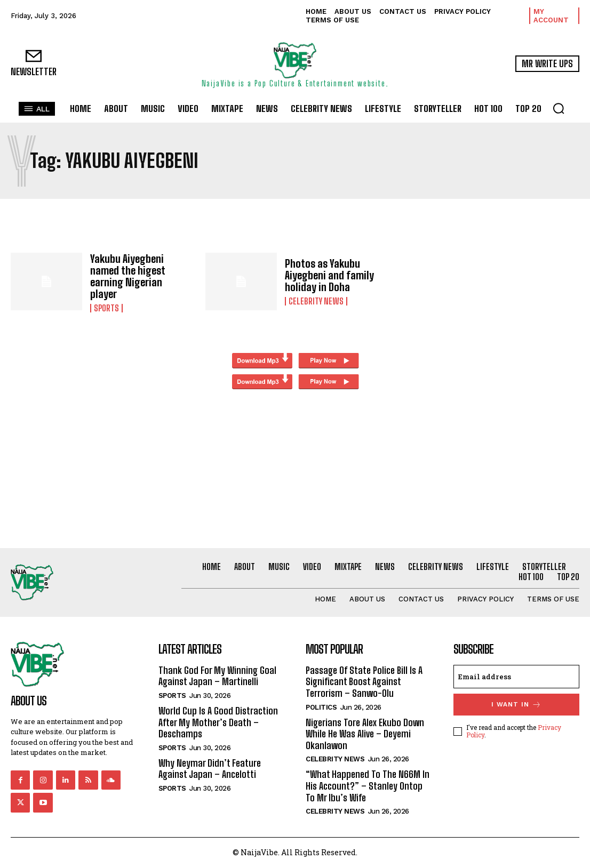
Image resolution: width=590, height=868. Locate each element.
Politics (321, 707)
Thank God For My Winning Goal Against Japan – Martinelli (217, 676)
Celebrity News (316, 301)
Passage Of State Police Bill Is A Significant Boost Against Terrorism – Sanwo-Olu (364, 682)
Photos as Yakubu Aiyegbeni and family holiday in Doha (329, 275)
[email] (517, 677)
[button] (559, 108)
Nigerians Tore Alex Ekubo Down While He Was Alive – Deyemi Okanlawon (365, 734)
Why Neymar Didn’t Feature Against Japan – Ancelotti (210, 769)
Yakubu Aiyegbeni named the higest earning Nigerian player (128, 276)
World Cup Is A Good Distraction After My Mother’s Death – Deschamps (218, 722)
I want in (516, 705)
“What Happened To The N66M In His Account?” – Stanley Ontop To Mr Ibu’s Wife (368, 786)
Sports (106, 308)
